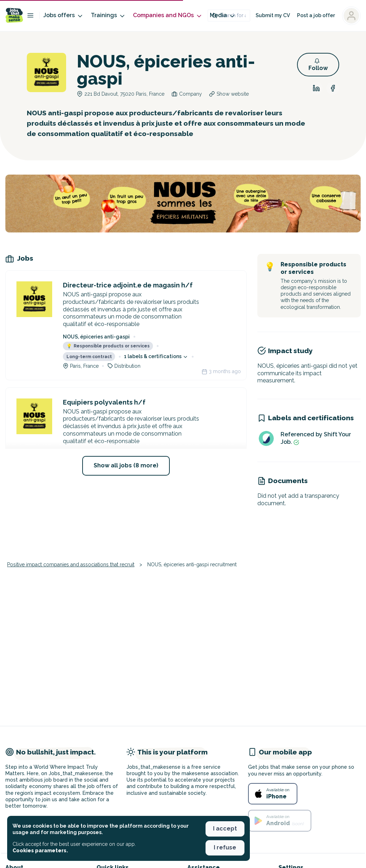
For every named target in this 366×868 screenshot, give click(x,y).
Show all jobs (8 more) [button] (126, 465)
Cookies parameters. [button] (40, 851)
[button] (318, 65)
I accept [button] (225, 829)
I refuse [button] (225, 847)
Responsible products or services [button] (108, 346)
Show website (233, 94)
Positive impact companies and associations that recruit (71, 565)
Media (223, 16)
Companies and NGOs (168, 16)
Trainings (108, 16)
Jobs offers (63, 16)
